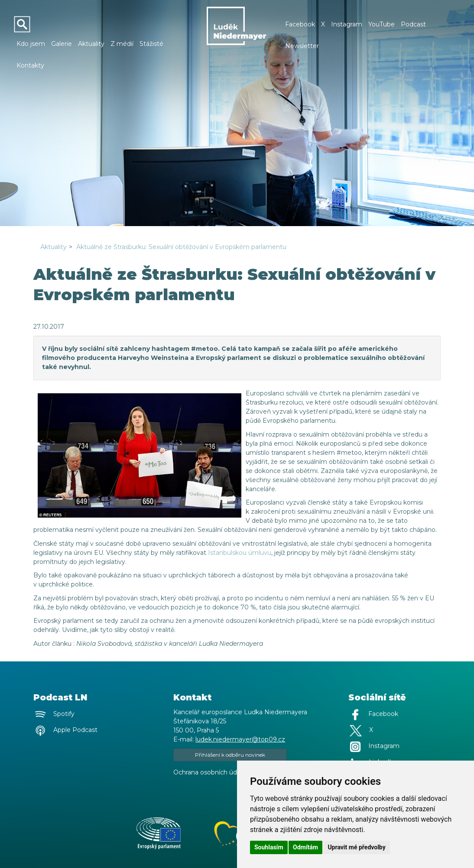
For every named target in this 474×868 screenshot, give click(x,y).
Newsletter (302, 46)
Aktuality (91, 44)
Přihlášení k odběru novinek (230, 755)
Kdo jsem (31, 44)
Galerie (62, 44)
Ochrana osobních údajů (209, 772)
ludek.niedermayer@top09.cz (240, 739)
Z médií (122, 44)
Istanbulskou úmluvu (240, 553)
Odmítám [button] (305, 847)
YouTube (381, 24)
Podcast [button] (413, 24)
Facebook (300, 24)
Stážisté (151, 44)
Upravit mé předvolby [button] (356, 847)
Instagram (347, 24)
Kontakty (30, 65)
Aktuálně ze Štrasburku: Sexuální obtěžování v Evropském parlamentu (181, 247)
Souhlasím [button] (269, 847)
